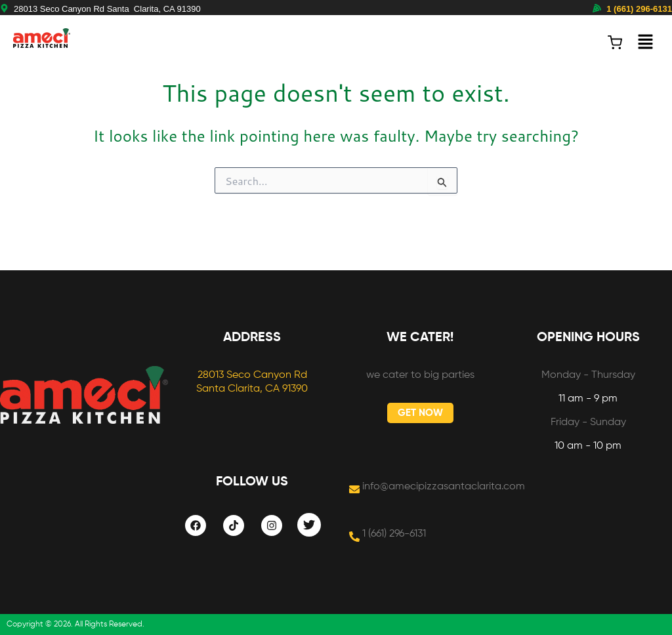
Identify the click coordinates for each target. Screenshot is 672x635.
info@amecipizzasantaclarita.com (444, 487)
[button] (646, 42)
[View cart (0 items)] (615, 43)
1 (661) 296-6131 (639, 9)
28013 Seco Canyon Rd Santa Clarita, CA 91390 (107, 9)
